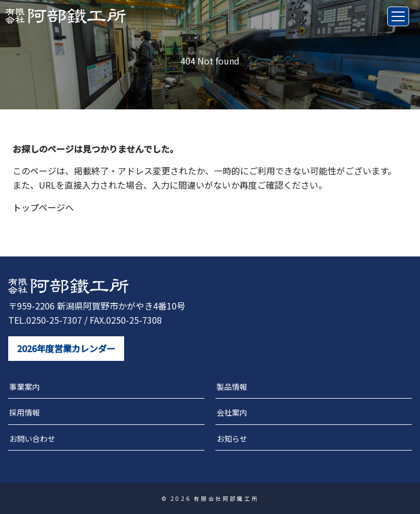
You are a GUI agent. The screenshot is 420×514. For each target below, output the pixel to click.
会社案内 (232, 412)
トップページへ (43, 207)
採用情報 (25, 412)
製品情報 (232, 387)
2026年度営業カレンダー (66, 348)
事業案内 (25, 387)
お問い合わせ (32, 439)
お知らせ (232, 439)
